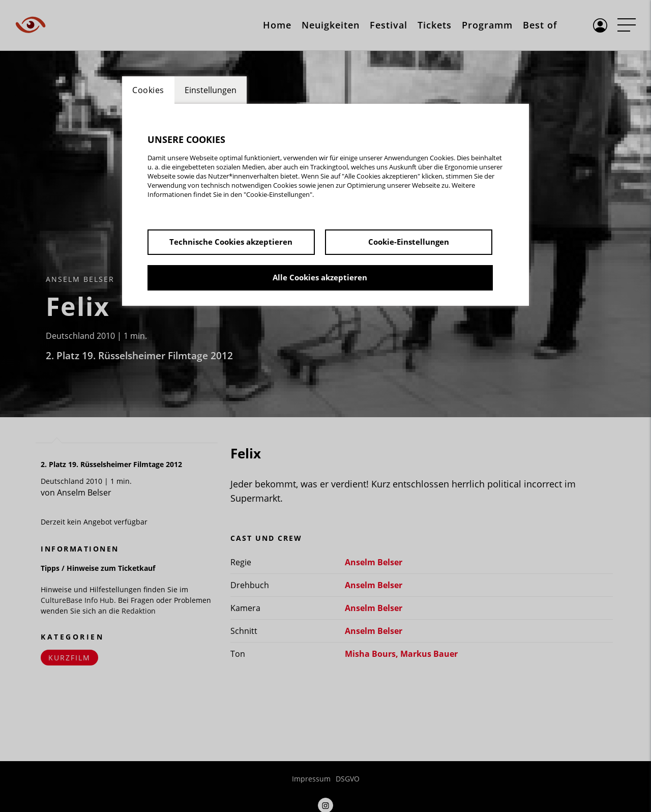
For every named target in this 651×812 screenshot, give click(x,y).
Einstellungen (211, 90)
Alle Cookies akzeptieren (320, 277)
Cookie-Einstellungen (409, 242)
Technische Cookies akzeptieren (231, 242)
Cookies (148, 90)
